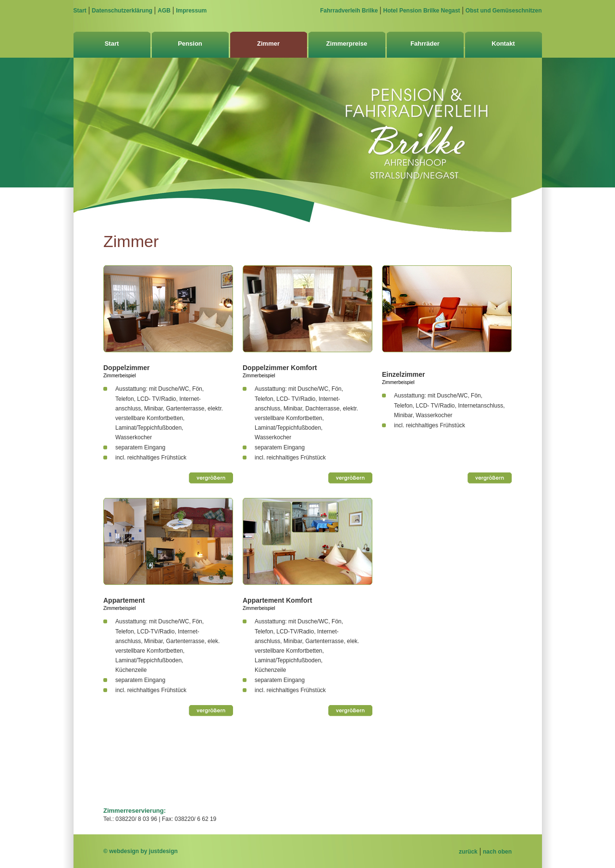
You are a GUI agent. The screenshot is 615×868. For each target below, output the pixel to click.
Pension (190, 43)
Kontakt (503, 43)
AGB (164, 11)
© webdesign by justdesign (141, 851)
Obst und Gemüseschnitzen (504, 11)
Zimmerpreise (347, 43)
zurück (468, 852)
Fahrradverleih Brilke (349, 11)
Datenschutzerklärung (122, 11)
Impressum (191, 11)
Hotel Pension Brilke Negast (422, 11)
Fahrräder (425, 43)
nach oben (497, 852)
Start (80, 11)
